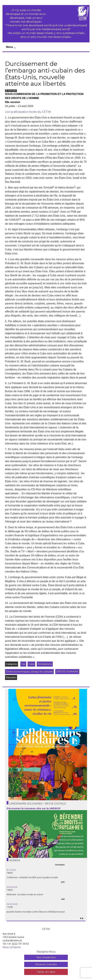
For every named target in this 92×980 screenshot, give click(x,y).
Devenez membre (46, 964)
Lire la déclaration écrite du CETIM (28, 112)
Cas (23, 664)
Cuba (31, 664)
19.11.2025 (11, 870)
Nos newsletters (46, 957)
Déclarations (45, 664)
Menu (10, 47)
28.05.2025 (12, 904)
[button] (83, 918)
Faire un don (46, 972)
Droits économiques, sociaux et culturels (29, 672)
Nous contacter (12, 947)
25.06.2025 (12, 887)
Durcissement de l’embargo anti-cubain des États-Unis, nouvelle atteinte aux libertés (45, 74)
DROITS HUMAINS (67, 672)
